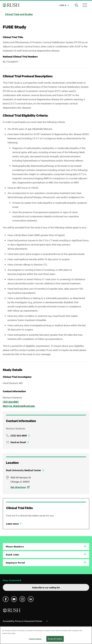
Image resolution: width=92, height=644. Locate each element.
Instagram (22, 599)
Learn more (12, 524)
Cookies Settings (35, 639)
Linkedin (31, 599)
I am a (62, 5)
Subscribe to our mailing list (46, 587)
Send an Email (18, 442)
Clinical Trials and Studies (19, 14)
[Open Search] (76, 5)
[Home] (12, 611)
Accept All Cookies (55, 639)
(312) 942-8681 (11, 402)
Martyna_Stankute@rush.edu (19, 406)
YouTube (14, 599)
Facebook (6, 599)
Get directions (18, 487)
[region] (46, 635)
